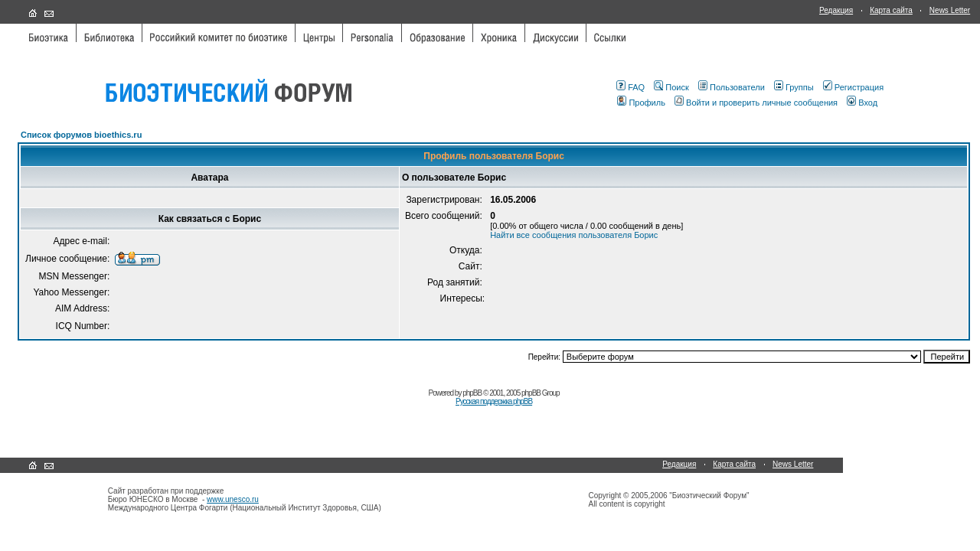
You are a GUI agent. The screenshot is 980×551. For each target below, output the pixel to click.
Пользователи (732, 87)
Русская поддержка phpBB (494, 401)
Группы (794, 87)
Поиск (671, 87)
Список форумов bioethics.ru (81, 135)
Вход (862, 103)
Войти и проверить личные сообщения (756, 103)
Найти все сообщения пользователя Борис (574, 235)
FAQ (630, 87)
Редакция (836, 10)
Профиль (641, 103)
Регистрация (853, 87)
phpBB (472, 393)
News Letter (950, 10)
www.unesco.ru (233, 499)
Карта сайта (891, 10)
